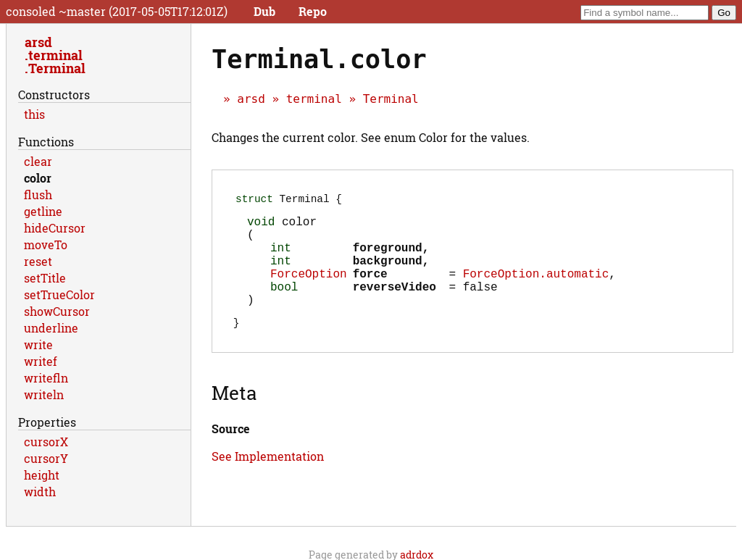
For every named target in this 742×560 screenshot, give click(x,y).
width (40, 492)
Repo (313, 11)
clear (38, 161)
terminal (314, 99)
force (370, 290)
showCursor (57, 311)
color (38, 178)
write (38, 344)
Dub (264, 11)
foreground (388, 258)
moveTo (46, 245)
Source (231, 453)
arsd (251, 99)
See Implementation (268, 481)
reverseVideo (395, 306)
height (42, 475)
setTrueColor (59, 294)
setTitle (45, 278)
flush (38, 195)
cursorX (46, 442)
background (388, 274)
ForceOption (309, 290)
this (34, 114)
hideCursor (55, 228)
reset (38, 261)
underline (51, 328)
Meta (234, 417)
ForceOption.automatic (536, 290)
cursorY (46, 458)
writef (41, 361)
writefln (46, 378)
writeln (44, 394)
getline (43, 211)
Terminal (391, 99)
